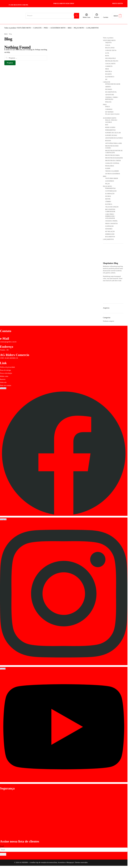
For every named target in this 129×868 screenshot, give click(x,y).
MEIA (107, 68)
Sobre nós (3, 381)
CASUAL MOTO (110, 62)
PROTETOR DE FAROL (112, 154)
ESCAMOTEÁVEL (111, 91)
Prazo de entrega (5, 369)
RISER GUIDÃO (110, 126)
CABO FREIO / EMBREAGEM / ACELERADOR (110, 215)
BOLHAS (108, 139)
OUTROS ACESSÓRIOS (113, 172)
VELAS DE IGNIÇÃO (112, 206)
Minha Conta (87, 16)
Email (2, 845)
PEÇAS (107, 182)
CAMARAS (109, 108)
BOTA (107, 54)
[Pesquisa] (77, 16)
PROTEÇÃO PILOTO (112, 60)
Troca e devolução (6, 372)
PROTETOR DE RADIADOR (114, 157)
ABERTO (108, 86)
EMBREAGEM (110, 233)
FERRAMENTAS (110, 129)
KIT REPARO (114, 112)
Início (6, 33)
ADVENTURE (110, 93)
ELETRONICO (110, 76)
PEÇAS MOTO (107, 185)
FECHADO (109, 88)
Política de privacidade (7, 366)
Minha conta (4, 375)
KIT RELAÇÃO (110, 230)
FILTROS (108, 195)
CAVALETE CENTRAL (112, 162)
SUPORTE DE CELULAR (113, 131)
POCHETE (108, 73)
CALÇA (108, 44)
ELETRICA (109, 203)
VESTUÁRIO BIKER (112, 177)
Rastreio (97, 16)
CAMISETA (109, 65)
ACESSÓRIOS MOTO (110, 117)
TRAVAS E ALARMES (112, 170)
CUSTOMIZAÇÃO (111, 190)
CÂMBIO (108, 200)
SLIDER (108, 167)
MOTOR (108, 198)
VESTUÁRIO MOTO (109, 39)
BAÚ (107, 124)
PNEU (105, 103)
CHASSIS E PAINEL (111, 220)
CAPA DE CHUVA (111, 49)
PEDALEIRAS (110, 165)
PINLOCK (108, 101)
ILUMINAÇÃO (110, 192)
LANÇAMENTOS (108, 238)
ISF (106, 78)
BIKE (105, 175)
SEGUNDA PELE (110, 57)
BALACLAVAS (110, 47)
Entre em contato (6, 384)
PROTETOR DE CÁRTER (113, 159)
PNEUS (107, 105)
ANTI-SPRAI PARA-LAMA (114, 142)
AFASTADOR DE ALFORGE (114, 137)
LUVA (107, 52)
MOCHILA (109, 70)
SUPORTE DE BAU (111, 134)
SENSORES (109, 228)
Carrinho (106, 17)
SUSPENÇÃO (109, 225)
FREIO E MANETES (111, 222)
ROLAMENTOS (110, 235)
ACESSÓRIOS (110, 180)
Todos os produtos (108, 37)
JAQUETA (108, 41)
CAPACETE (107, 81)
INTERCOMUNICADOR (113, 83)
